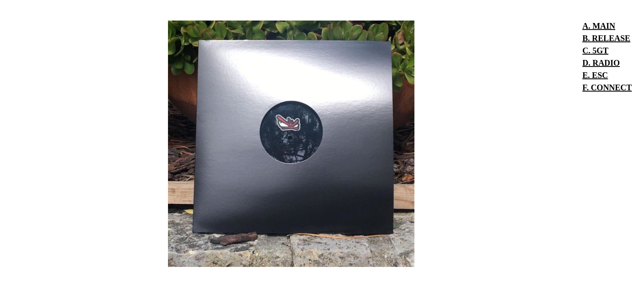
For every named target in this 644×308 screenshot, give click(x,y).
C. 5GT (595, 51)
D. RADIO (601, 63)
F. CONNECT (607, 87)
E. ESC (595, 75)
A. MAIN (599, 26)
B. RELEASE (606, 38)
